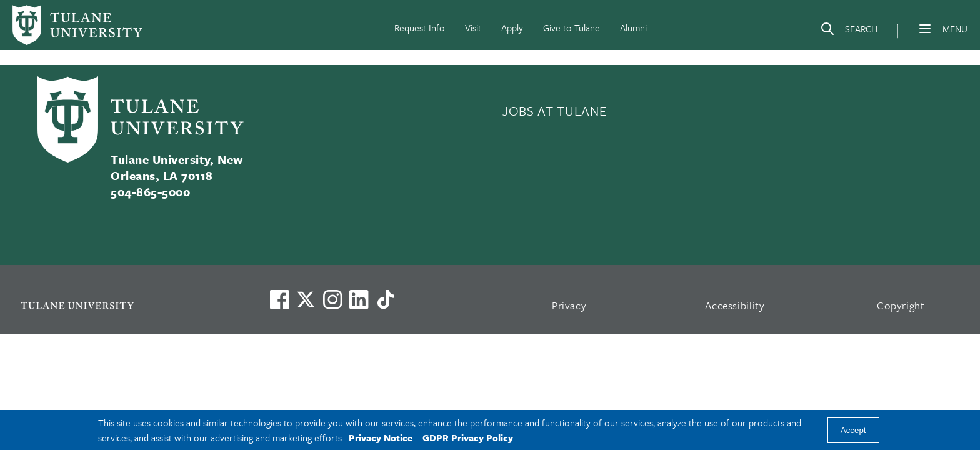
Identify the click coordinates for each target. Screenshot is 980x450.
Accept (853, 430)
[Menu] (925, 29)
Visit (473, 27)
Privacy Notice (381, 437)
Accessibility (735, 305)
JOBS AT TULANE (554, 111)
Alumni (633, 27)
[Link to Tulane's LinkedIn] (359, 299)
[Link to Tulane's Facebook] (332, 299)
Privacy (569, 305)
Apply (512, 27)
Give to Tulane (572, 27)
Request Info (420, 27)
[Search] (849, 31)
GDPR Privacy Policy (468, 437)
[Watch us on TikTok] (386, 299)
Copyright (901, 305)
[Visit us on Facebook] (279, 299)
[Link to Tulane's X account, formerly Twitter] (306, 299)
